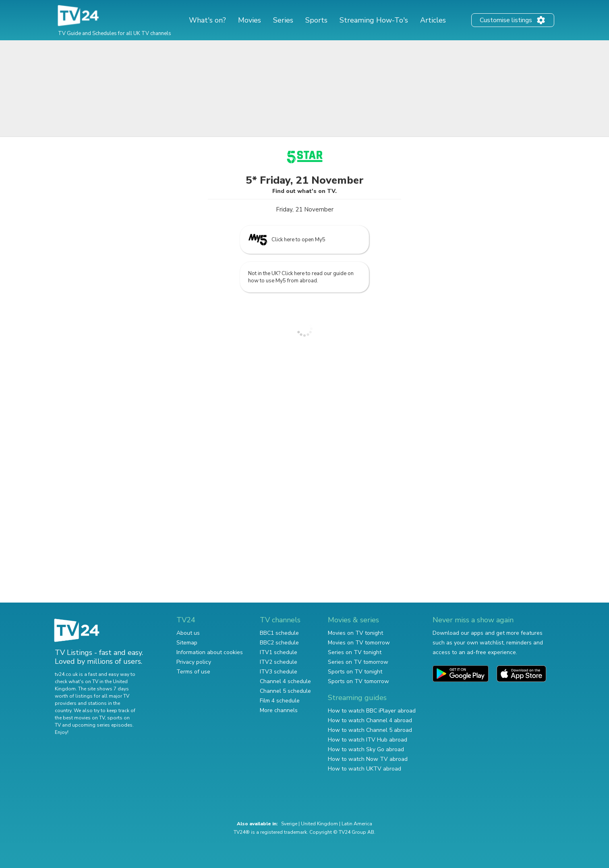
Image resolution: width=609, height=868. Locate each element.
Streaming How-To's (374, 20)
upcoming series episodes (102, 725)
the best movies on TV (80, 718)
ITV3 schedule (279, 672)
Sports (316, 20)
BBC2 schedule (279, 643)
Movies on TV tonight (355, 633)
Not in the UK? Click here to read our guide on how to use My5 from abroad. (301, 277)
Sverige (289, 824)
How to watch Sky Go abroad (366, 749)
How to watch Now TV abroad (368, 759)
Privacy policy (194, 662)
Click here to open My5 (287, 240)
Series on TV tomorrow (358, 662)
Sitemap (187, 643)
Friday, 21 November (305, 209)
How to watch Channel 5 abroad (370, 730)
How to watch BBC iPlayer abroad (372, 711)
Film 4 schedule (280, 701)
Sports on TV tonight (355, 672)
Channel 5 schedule (285, 691)
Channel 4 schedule (285, 681)
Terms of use (193, 672)
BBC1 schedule (279, 633)
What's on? (207, 20)
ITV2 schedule (279, 662)
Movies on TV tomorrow (359, 643)
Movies (250, 20)
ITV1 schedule (279, 652)
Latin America (357, 824)
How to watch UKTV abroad (365, 769)
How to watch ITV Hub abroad (368, 740)
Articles (433, 20)
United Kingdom (319, 824)
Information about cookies (210, 652)
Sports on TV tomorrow (358, 681)
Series (283, 20)
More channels (279, 710)
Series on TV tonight (355, 652)
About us (188, 633)
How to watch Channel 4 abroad (370, 720)
